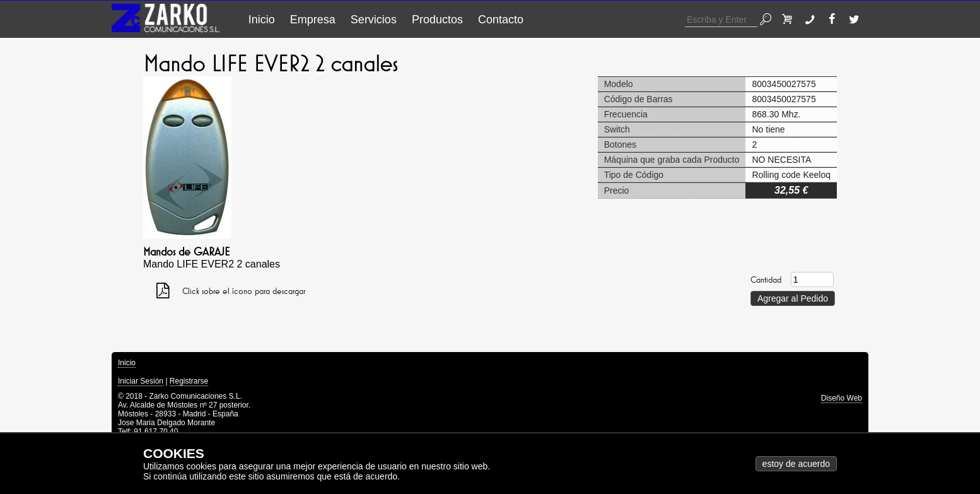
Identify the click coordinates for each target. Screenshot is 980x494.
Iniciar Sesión (141, 381)
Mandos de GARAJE (186, 252)
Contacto (501, 20)
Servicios (374, 20)
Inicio (262, 20)
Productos (437, 20)
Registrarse (189, 381)
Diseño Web (842, 398)
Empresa (313, 20)
